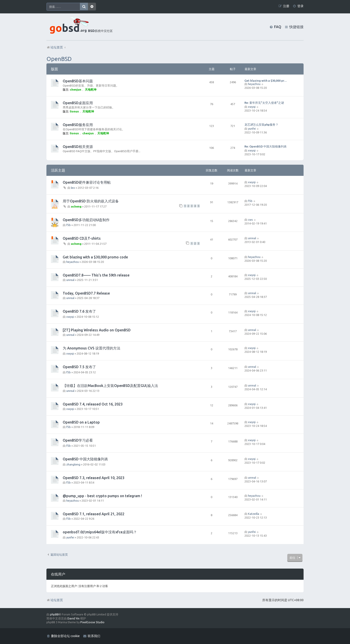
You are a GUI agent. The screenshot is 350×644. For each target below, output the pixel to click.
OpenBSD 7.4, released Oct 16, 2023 (93, 404)
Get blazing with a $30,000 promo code (95, 257)
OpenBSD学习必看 (78, 440)
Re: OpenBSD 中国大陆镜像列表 (266, 146)
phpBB (54, 614)
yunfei (252, 129)
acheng (76, 206)
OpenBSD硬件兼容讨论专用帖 (87, 182)
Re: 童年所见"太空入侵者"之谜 (264, 103)
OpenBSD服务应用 (78, 125)
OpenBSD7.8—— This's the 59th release (96, 275)
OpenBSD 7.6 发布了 (79, 311)
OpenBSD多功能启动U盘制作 (86, 220)
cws (250, 220)
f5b (250, 201)
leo (73, 188)
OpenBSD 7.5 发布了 (79, 367)
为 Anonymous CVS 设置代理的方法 (92, 348)
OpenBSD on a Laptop (81, 422)
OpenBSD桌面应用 (78, 103)
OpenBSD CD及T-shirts (82, 238)
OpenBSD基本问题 (78, 81)
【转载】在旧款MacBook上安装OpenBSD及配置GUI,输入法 (110, 386)
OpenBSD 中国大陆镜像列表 (85, 459)
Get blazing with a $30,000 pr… (266, 81)
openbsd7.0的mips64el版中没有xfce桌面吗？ (100, 532)
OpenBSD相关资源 (78, 147)
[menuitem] (298, 6)
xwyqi (252, 107)
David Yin (73, 618)
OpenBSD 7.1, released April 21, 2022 (94, 514)
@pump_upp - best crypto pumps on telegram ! (102, 496)
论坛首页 (55, 600)
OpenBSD (59, 59)
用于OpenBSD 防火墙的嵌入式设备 (91, 201)
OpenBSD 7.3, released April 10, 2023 (94, 478)
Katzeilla (254, 514)
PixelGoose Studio (92, 622)
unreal (252, 238)
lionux (74, 111)
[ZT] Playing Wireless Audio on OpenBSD (97, 330)
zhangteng (73, 464)
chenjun (76, 89)
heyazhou (254, 84)
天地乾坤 (91, 89)
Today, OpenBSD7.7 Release (86, 293)
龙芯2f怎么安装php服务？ (261, 125)
